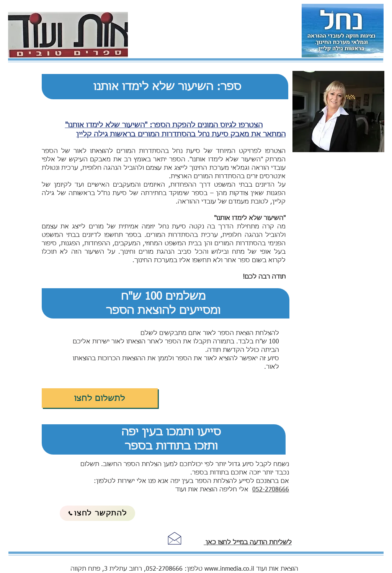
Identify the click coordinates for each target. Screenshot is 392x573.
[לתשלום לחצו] (100, 398)
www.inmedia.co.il (229, 569)
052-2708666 (271, 490)
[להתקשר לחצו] (97, 513)
